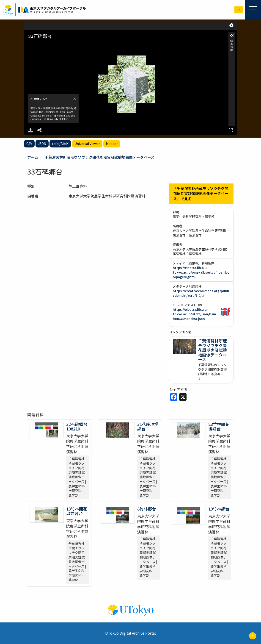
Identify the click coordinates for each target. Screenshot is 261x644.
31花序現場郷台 (148, 426)
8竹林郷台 (147, 509)
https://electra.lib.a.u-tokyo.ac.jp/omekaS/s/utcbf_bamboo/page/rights (201, 272)
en (239, 10)
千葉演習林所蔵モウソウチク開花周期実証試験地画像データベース (100, 157)
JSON (42, 144)
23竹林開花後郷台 (219, 426)
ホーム (33, 157)
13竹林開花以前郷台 (77, 511)
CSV (29, 144)
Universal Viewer (87, 144)
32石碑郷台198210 (77, 426)
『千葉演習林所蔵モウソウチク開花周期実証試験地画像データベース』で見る (201, 194)
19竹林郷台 (219, 509)
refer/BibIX (60, 144)
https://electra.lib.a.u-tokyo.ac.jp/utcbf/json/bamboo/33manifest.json (194, 314)
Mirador (112, 144)
